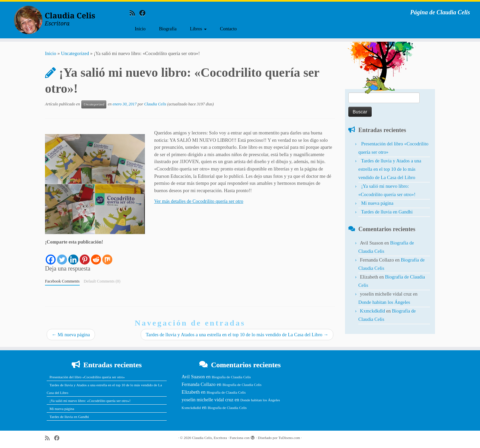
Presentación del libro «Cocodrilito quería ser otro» (87, 377)
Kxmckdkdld (372, 311)
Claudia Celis (155, 104)
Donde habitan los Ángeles (384, 302)
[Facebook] (51, 256)
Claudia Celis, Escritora (209, 438)
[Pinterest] (85, 256)
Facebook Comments (62, 281)
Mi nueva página (71, 335)
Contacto (228, 29)
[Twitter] (62, 256)
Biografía (168, 29)
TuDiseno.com (289, 438)
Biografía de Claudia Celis (231, 377)
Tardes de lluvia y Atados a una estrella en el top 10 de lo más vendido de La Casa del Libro (237, 335)
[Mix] (107, 256)
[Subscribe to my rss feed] (134, 13)
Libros (198, 29)
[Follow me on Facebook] (145, 13)
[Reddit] (96, 256)
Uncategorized (75, 53)
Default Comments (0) (102, 281)
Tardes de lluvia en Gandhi (387, 212)
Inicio (140, 29)
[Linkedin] (73, 256)
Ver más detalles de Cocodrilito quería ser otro (198, 201)
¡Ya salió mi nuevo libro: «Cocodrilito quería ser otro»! (90, 401)
